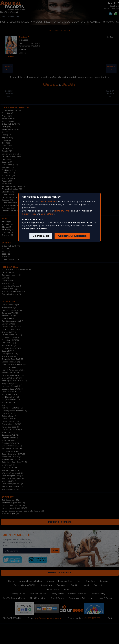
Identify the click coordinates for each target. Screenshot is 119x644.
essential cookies (48, 202)
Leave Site (41, 236)
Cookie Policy (48, 214)
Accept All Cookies (72, 236)
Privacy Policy (29, 214)
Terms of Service (62, 211)
